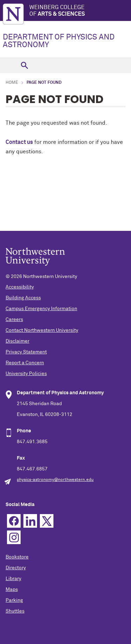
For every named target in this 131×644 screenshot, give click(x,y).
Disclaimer (17, 341)
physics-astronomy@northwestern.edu (55, 480)
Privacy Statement (26, 352)
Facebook (14, 521)
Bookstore (17, 557)
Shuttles (15, 611)
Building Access (23, 298)
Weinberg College (80, 11)
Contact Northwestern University (42, 330)
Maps (12, 590)
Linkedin (30, 521)
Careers (14, 320)
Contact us (19, 142)
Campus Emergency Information (41, 309)
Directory (16, 568)
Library (13, 579)
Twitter (47, 521)
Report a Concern (25, 363)
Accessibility (20, 287)
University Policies (26, 374)
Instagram (14, 537)
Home (12, 83)
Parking (14, 600)
